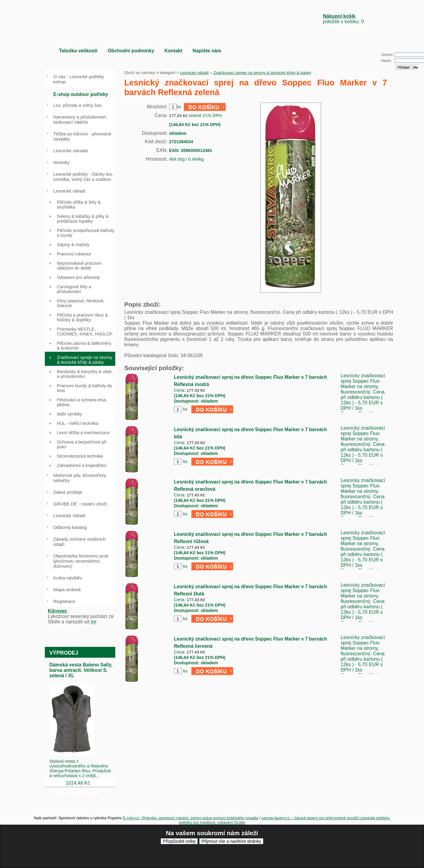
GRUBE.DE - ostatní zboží (80, 504)
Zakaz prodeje (68, 492)
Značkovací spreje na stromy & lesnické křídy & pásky (262, 73)
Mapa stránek (67, 590)
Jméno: (387, 55)
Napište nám (207, 51)
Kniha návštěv (68, 578)
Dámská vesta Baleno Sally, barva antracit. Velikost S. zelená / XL (81, 670)
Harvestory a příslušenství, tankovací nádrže (80, 119)
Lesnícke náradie (71, 151)
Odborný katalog (70, 527)
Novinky (61, 162)
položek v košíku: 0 (343, 19)
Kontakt (173, 51)
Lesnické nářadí (194, 73)
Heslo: (386, 61)
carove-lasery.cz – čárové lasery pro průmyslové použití (311, 818)
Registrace (64, 601)
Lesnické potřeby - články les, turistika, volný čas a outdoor (83, 177)
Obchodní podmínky (131, 51)
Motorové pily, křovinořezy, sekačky (80, 478)
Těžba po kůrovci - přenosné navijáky (82, 136)
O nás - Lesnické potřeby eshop (79, 79)
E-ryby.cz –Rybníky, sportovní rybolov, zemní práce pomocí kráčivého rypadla (190, 818)
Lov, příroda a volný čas (77, 105)
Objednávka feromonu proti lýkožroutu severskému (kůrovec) (81, 561)
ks (185, 409)
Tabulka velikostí (78, 51)
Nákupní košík (339, 16)
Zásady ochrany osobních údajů (79, 542)
